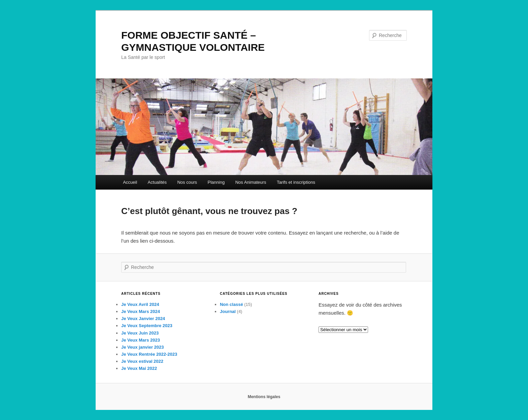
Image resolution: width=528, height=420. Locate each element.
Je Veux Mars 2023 (141, 340)
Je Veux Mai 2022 (139, 368)
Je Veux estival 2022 (142, 361)
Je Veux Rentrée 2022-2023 (149, 354)
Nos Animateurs (251, 182)
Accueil (130, 182)
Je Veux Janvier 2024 (143, 319)
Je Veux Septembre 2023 (147, 326)
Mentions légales (264, 397)
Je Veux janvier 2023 (142, 347)
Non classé (232, 304)
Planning (216, 182)
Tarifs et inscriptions (296, 182)
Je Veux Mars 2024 (141, 311)
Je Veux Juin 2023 (140, 333)
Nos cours (187, 182)
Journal (228, 311)
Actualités (157, 182)
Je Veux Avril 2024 (140, 304)
